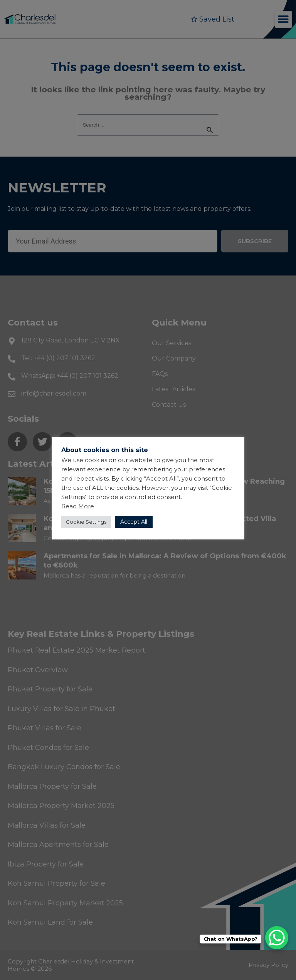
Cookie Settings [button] (86, 522)
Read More (78, 506)
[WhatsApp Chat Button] (277, 938)
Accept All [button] (134, 522)
